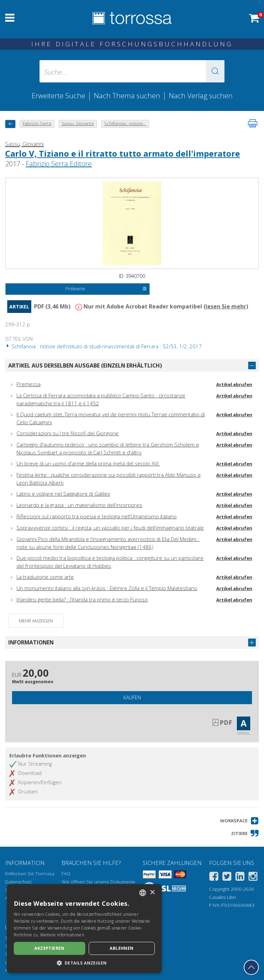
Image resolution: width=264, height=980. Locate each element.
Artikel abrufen (234, 384)
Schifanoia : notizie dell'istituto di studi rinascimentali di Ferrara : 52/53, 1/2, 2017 (103, 346)
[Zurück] (10, 124)
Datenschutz (19, 882)
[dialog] (84, 929)
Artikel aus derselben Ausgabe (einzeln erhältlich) (85, 365)
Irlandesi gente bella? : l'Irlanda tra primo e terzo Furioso (82, 599)
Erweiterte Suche (58, 95)
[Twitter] (227, 877)
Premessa (29, 384)
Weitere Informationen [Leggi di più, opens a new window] (62, 935)
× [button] (152, 893)
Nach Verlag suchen (201, 95)
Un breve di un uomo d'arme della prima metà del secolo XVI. (88, 463)
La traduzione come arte (45, 577)
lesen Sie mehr (226, 306)
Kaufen (132, 697)
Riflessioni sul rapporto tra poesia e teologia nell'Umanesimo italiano (97, 516)
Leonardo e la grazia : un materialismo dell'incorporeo (79, 505)
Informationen (31, 642)
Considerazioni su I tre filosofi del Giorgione (68, 433)
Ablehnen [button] (122, 948)
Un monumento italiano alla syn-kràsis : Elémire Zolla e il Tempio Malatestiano (107, 588)
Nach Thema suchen (127, 95)
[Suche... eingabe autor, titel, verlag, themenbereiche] (132, 71)
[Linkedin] (240, 877)
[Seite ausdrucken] (253, 123)
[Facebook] (214, 877)
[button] (215, 71)
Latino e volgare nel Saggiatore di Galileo (63, 494)
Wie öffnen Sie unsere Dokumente (98, 882)
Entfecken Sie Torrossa (30, 874)
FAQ (66, 874)
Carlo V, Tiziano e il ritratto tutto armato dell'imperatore (123, 153)
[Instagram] (253, 877)
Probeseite (106, 289)
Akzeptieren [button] (49, 948)
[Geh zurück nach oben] (251, 967)
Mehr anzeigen (36, 621)
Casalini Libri (222, 897)
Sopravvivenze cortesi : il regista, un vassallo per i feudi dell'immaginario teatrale (110, 528)
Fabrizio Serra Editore (59, 164)
